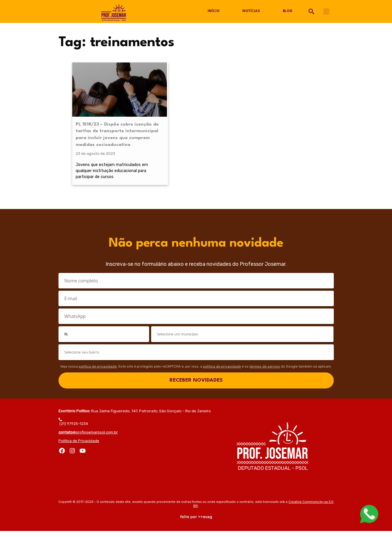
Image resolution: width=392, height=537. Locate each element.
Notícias (251, 11)
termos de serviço (265, 372)
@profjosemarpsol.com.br (88, 438)
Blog (287, 11)
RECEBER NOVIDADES (196, 386)
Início (213, 11)
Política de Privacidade (79, 447)
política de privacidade (98, 372)
